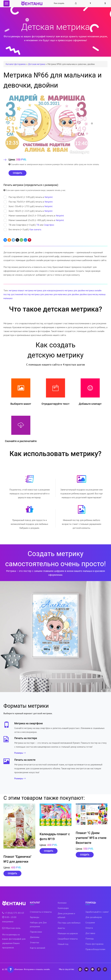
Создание (90, 922)
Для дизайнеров (94, 917)
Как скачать (35, 229)
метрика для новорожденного (49, 290)
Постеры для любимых (69, 923)
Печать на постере (26, 738)
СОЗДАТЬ (17, 173)
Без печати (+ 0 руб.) (22, 230)
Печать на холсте (25, 760)
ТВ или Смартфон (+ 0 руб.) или (29, 225)
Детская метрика (37, 64)
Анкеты (61, 928)
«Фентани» (19, 969)
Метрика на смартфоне (29, 723)
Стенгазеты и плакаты (41, 912)
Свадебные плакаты (68, 939)
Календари (63, 908)
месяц (95, 294)
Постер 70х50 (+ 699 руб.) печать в (28, 202)
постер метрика (32, 294)
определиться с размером (41, 185)
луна (90, 294)
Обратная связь (13, 928)
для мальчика (60, 294)
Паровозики (36, 932)
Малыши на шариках (68, 933)
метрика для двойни (75, 290)
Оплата (89, 928)
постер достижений (13, 294)
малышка (8, 298)
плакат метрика (25, 290)
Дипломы (35, 937)
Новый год (63, 944)
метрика (13, 290)
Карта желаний (38, 948)
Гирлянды (35, 917)
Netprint (49, 197)
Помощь (90, 939)
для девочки (46, 294)
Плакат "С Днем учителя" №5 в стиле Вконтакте (91, 838)
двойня (83, 294)
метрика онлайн (94, 290)
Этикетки (34, 942)
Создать (12, 873)
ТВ (38, 225)
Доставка (90, 933)
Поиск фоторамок (94, 944)
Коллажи (62, 903)
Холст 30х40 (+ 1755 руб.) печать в (28, 206)
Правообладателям (95, 949)
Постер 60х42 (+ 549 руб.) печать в (28, 197)
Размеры (20, 753)
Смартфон (49, 225)
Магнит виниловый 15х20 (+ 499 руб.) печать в (34, 220)
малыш (102, 294)
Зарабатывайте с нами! (97, 912)
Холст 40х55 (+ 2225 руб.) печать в (28, 211)
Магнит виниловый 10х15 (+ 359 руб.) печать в (34, 216)
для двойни (73, 294)
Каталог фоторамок (16, 64)
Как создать (59, 3)
